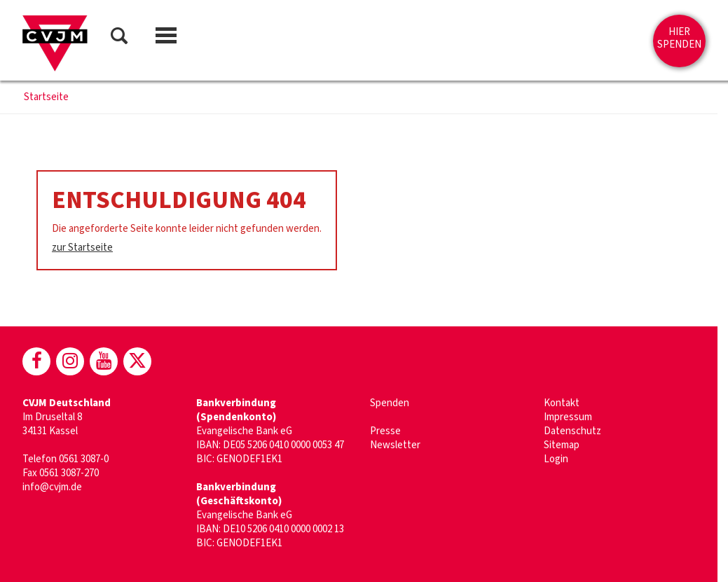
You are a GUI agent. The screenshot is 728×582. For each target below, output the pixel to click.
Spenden (390, 403)
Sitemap (562, 445)
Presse (385, 431)
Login (556, 459)
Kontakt (562, 403)
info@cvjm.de (52, 487)
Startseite (46, 97)
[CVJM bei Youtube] (104, 361)
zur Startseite (82, 248)
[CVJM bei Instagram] (70, 361)
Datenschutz (572, 431)
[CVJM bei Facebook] (36, 361)
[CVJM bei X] (137, 361)
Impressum (568, 417)
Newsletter (395, 445)
